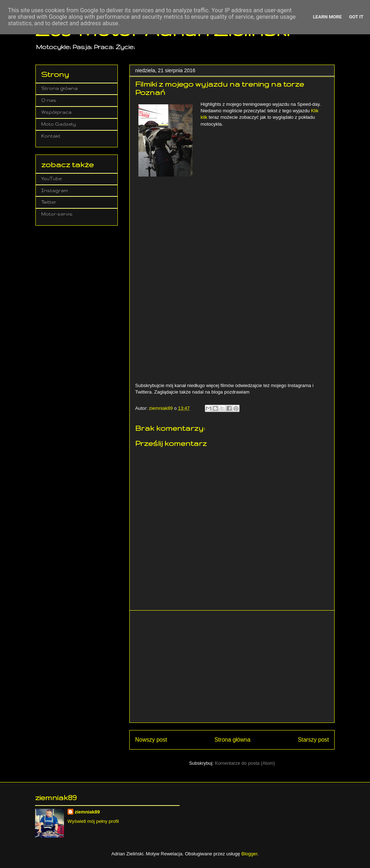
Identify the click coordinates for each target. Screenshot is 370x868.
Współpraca (56, 112)
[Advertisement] (232, 667)
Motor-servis (57, 214)
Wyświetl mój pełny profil (93, 821)
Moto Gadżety (59, 124)
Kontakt (51, 136)
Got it (356, 17)
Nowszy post (151, 740)
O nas (49, 100)
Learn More (327, 17)
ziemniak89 (87, 812)
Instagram (55, 190)
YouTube (51, 179)
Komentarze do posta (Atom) (245, 763)
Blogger (249, 854)
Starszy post (313, 740)
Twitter (49, 202)
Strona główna (232, 740)
